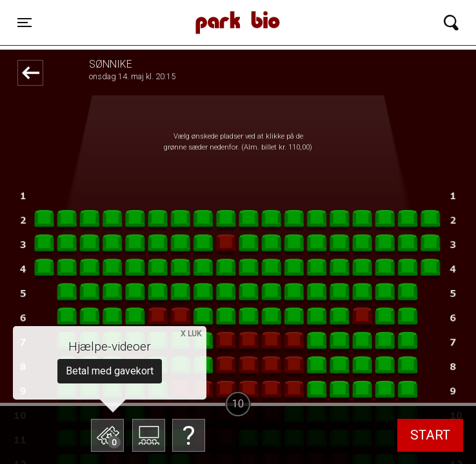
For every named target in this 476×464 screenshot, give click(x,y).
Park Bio (170, 10)
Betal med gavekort (110, 371)
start (430, 435)
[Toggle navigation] (25, 23)
